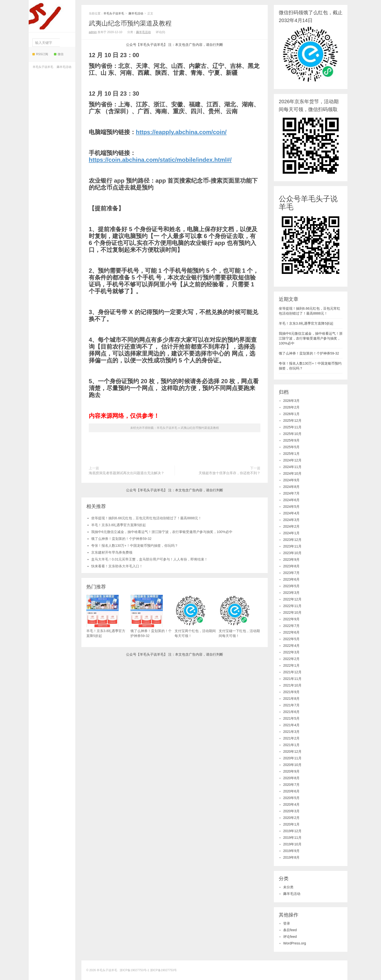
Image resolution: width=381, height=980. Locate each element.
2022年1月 (291, 665)
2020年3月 (291, 811)
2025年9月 (291, 440)
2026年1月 (291, 414)
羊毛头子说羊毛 (51, 15)
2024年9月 (291, 480)
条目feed (290, 930)
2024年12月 (292, 460)
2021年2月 (291, 738)
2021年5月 (291, 718)
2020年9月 (291, 771)
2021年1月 (291, 745)
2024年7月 (291, 493)
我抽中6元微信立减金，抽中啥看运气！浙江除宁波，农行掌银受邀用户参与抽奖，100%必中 (162, 532)
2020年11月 (292, 758)
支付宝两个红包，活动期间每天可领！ (195, 616)
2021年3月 (291, 732)
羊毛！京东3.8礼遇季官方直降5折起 (119, 525)
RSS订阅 (40, 54)
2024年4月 (291, 513)
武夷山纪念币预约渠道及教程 (130, 23)
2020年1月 (291, 824)
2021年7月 (291, 705)
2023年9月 (291, 560)
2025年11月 (292, 427)
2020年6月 (291, 791)
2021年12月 (292, 672)
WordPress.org (295, 943)
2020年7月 (291, 785)
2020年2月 (291, 818)
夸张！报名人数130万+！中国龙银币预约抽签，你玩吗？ (135, 546)
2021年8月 (291, 699)
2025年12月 (292, 420)
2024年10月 (292, 473)
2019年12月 (292, 831)
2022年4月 (291, 646)
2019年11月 (292, 838)
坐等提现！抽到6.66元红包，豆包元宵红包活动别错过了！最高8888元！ (146, 518)
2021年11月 (292, 679)
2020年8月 (291, 778)
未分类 (288, 887)
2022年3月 (291, 652)
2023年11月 (292, 546)
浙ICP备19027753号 (163, 970)
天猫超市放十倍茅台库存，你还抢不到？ (229, 473)
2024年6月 (291, 500)
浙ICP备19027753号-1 (135, 970)
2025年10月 (292, 434)
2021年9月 (291, 692)
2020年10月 (292, 765)
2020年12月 (292, 751)
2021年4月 (291, 725)
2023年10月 (292, 553)
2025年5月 (291, 447)
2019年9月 (291, 851)
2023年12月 (292, 540)
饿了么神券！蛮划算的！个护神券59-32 (121, 539)
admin (93, 32)
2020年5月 (291, 798)
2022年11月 (292, 606)
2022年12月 (292, 599)
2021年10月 (292, 685)
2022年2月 (291, 659)
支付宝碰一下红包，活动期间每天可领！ (239, 616)
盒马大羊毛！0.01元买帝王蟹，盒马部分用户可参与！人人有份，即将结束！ (149, 559)
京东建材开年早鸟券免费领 (112, 552)
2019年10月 (292, 844)
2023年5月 (291, 586)
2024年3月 (291, 520)
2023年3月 (291, 593)
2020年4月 (291, 804)
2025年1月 (291, 454)
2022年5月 (291, 639)
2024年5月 (291, 507)
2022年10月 (292, 612)
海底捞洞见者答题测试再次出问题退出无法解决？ (127, 473)
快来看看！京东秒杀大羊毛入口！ (117, 566)
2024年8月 (291, 487)
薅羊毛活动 (64, 67)
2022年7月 (291, 626)
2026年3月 (291, 401)
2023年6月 (291, 579)
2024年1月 (291, 533)
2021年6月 (291, 712)
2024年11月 (292, 467)
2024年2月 (291, 526)
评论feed (290, 937)
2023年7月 (291, 573)
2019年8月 (291, 857)
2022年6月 (291, 632)
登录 (287, 923)
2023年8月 (291, 566)
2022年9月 (291, 619)
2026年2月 (291, 407)
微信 (59, 54)
